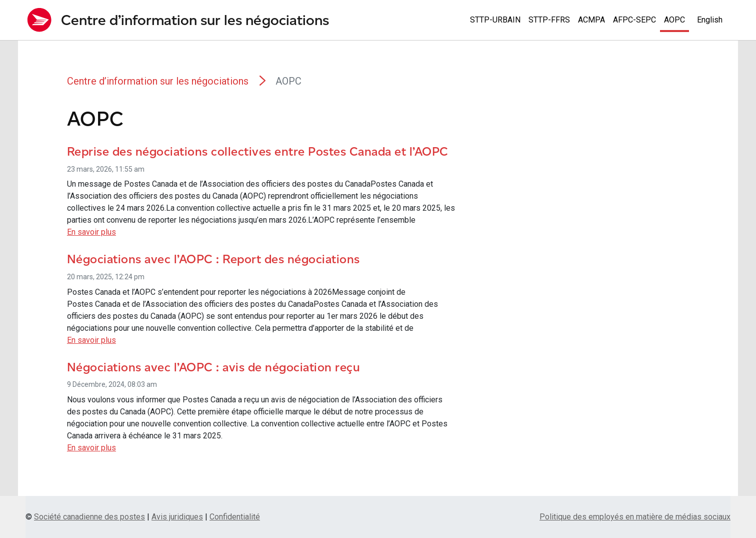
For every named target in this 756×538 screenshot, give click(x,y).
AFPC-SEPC (634, 20)
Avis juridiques (177, 517)
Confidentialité (235, 517)
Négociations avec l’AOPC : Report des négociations (213, 259)
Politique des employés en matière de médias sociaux (635, 517)
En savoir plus (91, 232)
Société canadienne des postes (89, 517)
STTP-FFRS (549, 20)
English (710, 20)
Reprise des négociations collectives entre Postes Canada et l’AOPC (258, 151)
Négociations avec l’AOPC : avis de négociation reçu (214, 367)
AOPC (674, 20)
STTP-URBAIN (495, 20)
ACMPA (591, 20)
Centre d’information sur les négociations (158, 81)
